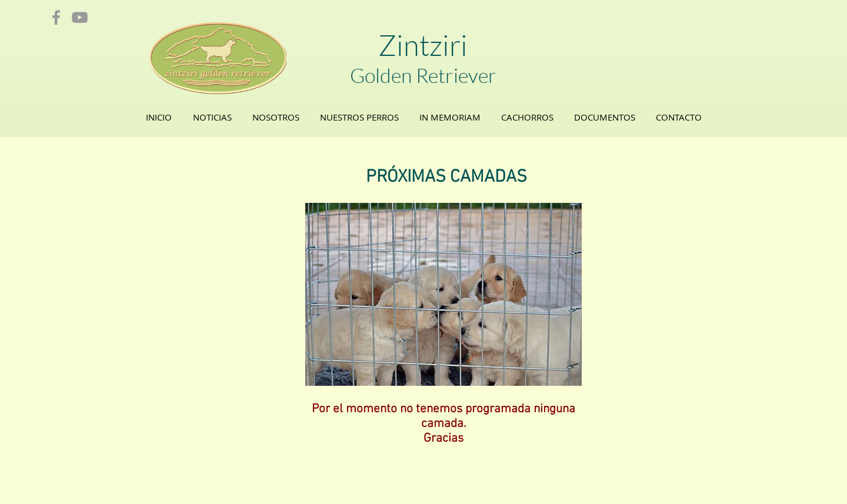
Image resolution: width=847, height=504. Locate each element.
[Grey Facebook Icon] (56, 17)
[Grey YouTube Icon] (80, 17)
